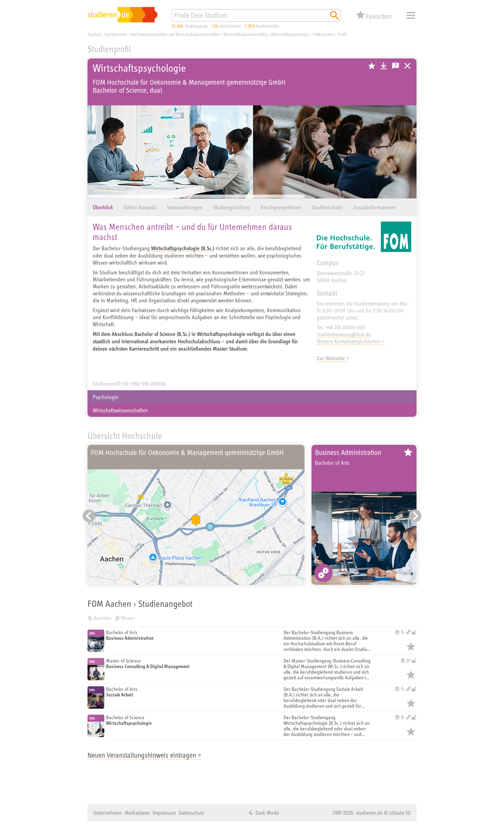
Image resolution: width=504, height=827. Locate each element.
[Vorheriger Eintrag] (89, 516)
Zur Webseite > (333, 358)
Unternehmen (107, 813)
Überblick (103, 207)
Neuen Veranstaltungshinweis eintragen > (144, 755)
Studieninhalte (327, 207)
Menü (411, 15)
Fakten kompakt (140, 207)
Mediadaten (137, 813)
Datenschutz (191, 813)
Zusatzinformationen (375, 207)
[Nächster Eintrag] (415, 516)
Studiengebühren (232, 207)
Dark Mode (267, 813)
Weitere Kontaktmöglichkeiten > (351, 341)
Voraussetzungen (185, 207)
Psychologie (106, 397)
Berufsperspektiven (281, 207)
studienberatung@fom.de (344, 334)
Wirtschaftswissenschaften (120, 410)
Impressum (164, 813)
